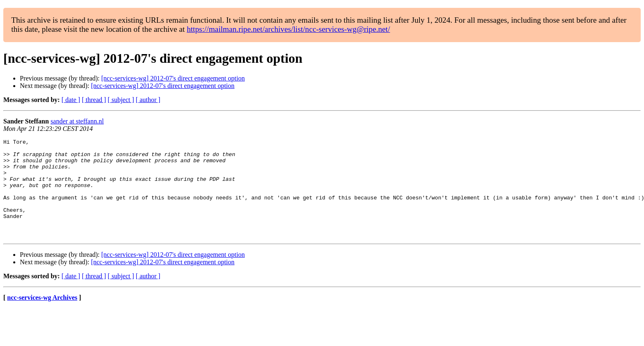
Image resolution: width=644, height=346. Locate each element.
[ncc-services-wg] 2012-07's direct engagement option (173, 78)
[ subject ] (121, 100)
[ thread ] (94, 100)
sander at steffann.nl (77, 121)
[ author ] (148, 100)
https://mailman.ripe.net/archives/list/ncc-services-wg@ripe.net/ (288, 29)
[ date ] (71, 100)
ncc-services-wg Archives (42, 317)
